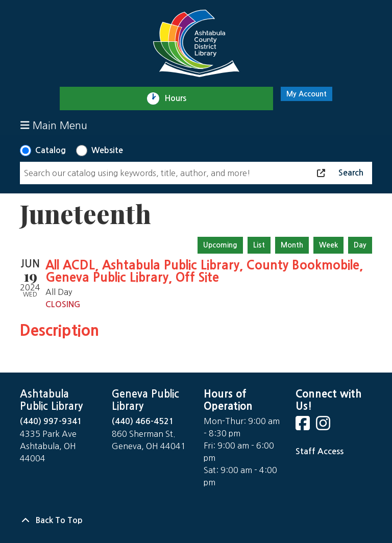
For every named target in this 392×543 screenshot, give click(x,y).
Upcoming (220, 245)
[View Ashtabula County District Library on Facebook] (304, 426)
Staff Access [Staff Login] (320, 451)
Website (107, 150)
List (259, 245)
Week (328, 245)
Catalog (51, 150)
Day (360, 245)
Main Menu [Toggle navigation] (54, 125)
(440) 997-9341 (51, 421)
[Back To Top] (196, 521)
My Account (307, 94)
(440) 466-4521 (143, 421)
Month (292, 245)
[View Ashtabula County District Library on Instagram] (324, 426)
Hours (180, 98)
